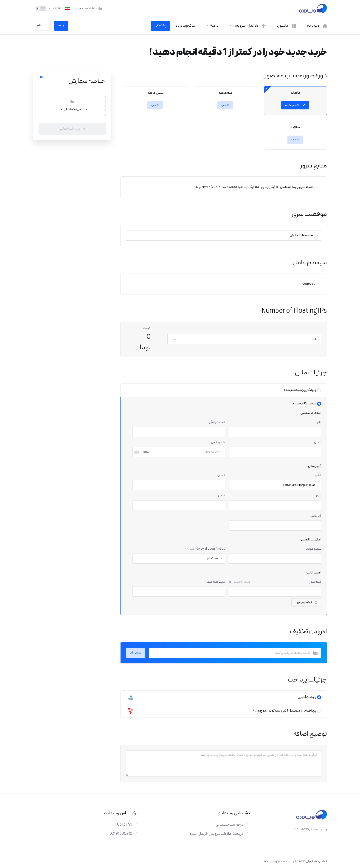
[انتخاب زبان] (59, 8)
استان (221, 475)
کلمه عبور (315, 582)
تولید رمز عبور (306, 603)
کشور (318, 475)
